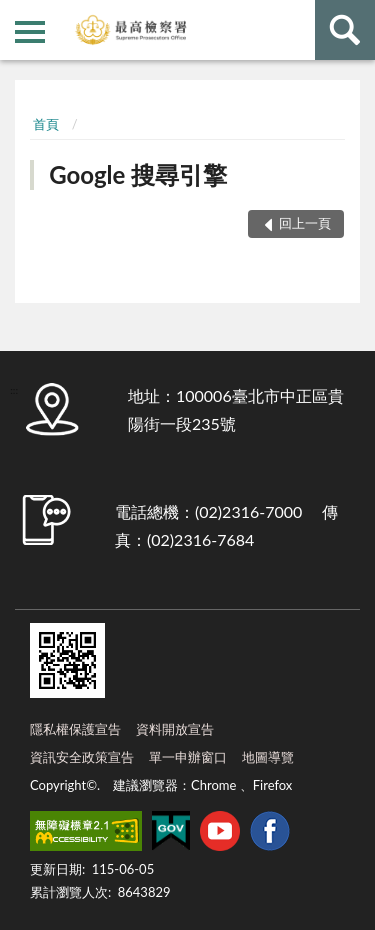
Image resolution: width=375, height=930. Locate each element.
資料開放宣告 (175, 729)
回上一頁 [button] (305, 223)
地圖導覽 (268, 757)
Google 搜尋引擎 (138, 174)
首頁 (46, 124)
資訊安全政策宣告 (82, 757)
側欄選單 (30, 32)
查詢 (345, 30)
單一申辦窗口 (188, 757)
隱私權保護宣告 (75, 729)
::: (16, 15)
